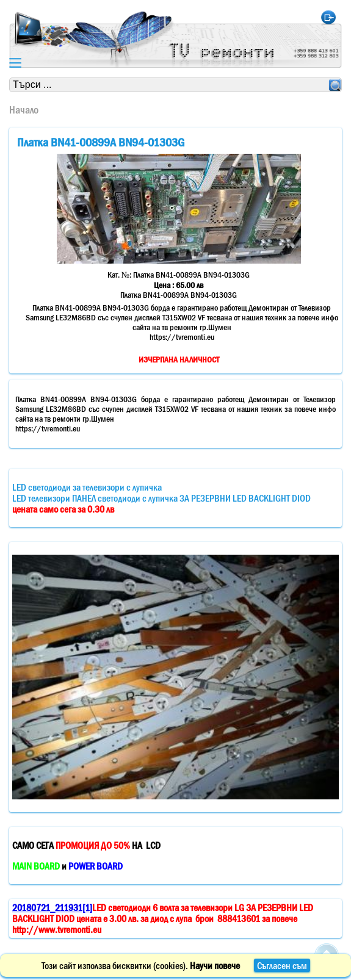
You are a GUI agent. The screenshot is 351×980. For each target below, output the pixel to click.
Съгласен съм (282, 965)
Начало (24, 110)
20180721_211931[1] (52, 907)
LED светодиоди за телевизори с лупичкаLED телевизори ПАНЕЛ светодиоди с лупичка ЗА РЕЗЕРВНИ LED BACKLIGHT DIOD (161, 498)
